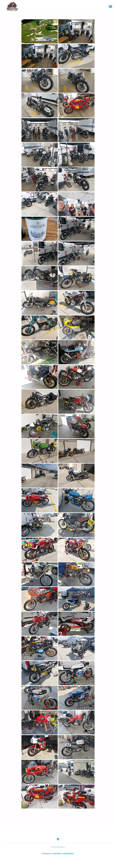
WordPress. (69, 854)
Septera (57, 854)
